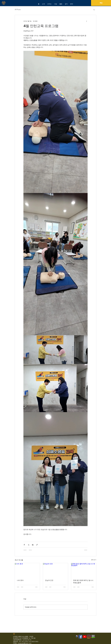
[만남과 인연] (56, 570)
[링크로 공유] (37, 545)
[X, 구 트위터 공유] (28, 545)
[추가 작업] (87, 21)
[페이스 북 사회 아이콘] (80, 637)
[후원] (101, 3)
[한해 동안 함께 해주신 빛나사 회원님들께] (84, 570)
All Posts (18, 10)
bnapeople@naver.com (25, 643)
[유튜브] (85, 637)
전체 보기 (94, 560)
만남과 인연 (49, 580)
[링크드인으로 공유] (33, 545)
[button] (94, 10)
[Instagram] (89, 637)
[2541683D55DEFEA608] (93, 637)
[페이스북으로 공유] (24, 545)
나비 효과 (20, 580)
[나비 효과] (27, 570)
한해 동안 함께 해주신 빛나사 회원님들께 (83, 581)
